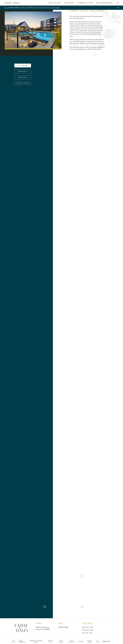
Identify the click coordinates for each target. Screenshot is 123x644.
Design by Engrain (90, 641)
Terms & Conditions (61, 641)
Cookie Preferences (71, 641)
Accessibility (81, 641)
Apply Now (69, 3)
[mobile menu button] (118, 3)
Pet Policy (98, 641)
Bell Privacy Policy (50, 641)
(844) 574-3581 (63, 627)
